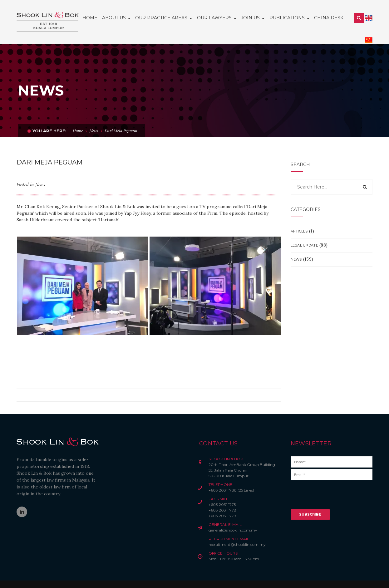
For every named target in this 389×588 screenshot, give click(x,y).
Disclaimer (117, 577)
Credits (163, 577)
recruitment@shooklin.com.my (237, 531)
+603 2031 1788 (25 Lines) (231, 476)
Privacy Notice (142, 577)
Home (78, 117)
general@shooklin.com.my (233, 516)
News (94, 117)
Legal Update (304, 232)
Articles (299, 218)
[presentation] (338, 483)
